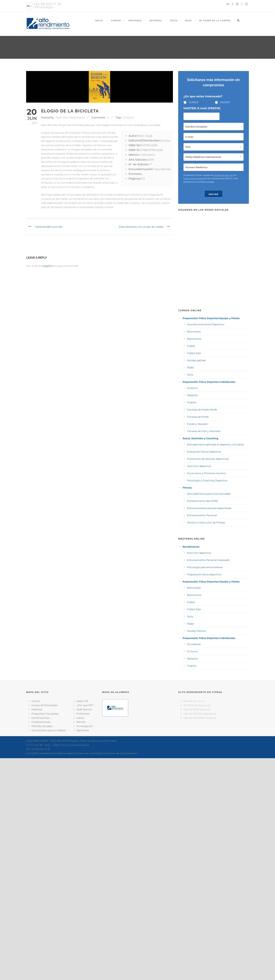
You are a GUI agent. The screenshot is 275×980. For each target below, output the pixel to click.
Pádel (190, 368)
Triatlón (192, 402)
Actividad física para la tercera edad (209, 494)
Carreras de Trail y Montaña (204, 431)
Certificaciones (41, 718)
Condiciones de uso (112, 753)
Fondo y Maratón (197, 424)
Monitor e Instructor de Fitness (206, 523)
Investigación (85, 726)
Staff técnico (84, 709)
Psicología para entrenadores (205, 567)
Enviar (214, 194)
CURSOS (194, 102)
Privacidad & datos (46, 753)
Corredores (194, 644)
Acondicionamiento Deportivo (206, 324)
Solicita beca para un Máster (49, 730)
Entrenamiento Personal (202, 515)
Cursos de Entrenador (45, 705)
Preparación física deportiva (204, 574)
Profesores (83, 714)
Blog (188, 21)
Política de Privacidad (194, 179)
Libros (80, 718)
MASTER (225, 102)
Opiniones (83, 730)
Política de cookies (87, 753)
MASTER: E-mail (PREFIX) (202, 108)
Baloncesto (194, 332)
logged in (48, 266)
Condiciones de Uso (223, 175)
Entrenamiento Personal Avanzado (208, 560)
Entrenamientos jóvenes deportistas (209, 508)
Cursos (116, 21)
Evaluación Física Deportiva (204, 452)
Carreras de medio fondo (202, 410)
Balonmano (194, 339)
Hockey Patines (196, 631)
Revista (81, 722)
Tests (174, 21)
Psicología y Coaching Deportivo (207, 480)
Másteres (135, 21)
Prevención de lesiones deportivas (208, 459)
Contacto (132, 753)
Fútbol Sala (194, 353)
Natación (192, 395)
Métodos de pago (42, 726)
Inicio (99, 21)
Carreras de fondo (198, 417)
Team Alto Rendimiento (70, 117)
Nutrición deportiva (199, 466)
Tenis (190, 375)
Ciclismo (128, 117)
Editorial (156, 21)
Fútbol (191, 346)
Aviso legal (66, 753)
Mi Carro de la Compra (215, 21)
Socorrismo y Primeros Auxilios (206, 473)
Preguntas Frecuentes (45, 714)
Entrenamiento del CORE (202, 501)
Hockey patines (196, 360)
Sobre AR (82, 701)
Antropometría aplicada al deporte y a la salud (215, 444)
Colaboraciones (41, 722)
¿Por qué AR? (85, 705)
